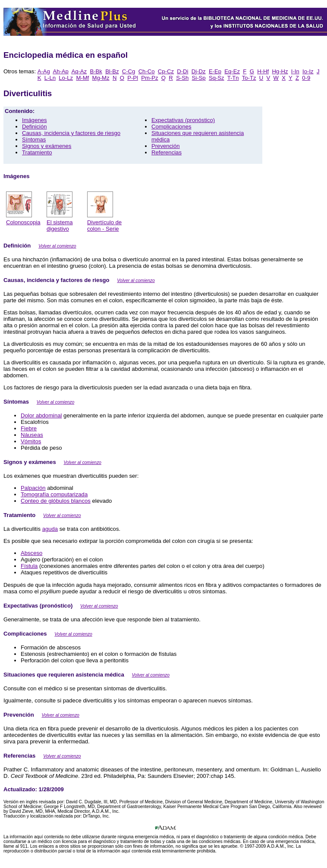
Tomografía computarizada (54, 494)
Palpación (33, 488)
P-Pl (133, 78)
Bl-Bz (112, 71)
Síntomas (34, 139)
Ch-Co (147, 71)
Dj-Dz (199, 71)
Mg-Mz (101, 78)
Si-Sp (199, 78)
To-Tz (249, 78)
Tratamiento (37, 152)
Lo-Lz (66, 78)
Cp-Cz (166, 71)
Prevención (166, 146)
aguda (50, 529)
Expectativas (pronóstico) (183, 120)
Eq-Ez (232, 71)
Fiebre (29, 428)
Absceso (31, 553)
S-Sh (182, 78)
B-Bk (96, 71)
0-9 (306, 78)
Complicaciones (171, 127)
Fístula (29, 566)
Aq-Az (79, 71)
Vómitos (31, 441)
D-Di (182, 71)
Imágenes (35, 120)
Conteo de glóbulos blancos (56, 501)
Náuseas (32, 435)
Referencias (167, 152)
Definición (35, 127)
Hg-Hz (280, 71)
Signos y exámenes (47, 146)
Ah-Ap (60, 71)
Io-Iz (308, 71)
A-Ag (44, 71)
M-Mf (82, 78)
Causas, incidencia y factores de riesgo (71, 133)
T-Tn (233, 78)
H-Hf (263, 71)
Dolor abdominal (41, 415)
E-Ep (215, 71)
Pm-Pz (149, 78)
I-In (295, 71)
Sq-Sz (217, 78)
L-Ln (50, 78)
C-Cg (129, 71)
